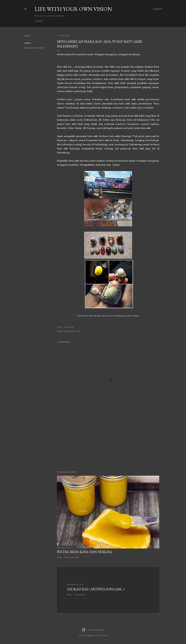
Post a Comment (72, 557)
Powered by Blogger (93, 630)
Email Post (69, 327)
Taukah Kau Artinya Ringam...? (96, 589)
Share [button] (27, 36)
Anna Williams (101, 635)
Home (39, 21)
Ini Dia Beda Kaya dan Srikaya (84, 552)
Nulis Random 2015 (34, 48)
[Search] (158, 9)
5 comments (79, 595)
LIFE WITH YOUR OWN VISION (73, 9)
